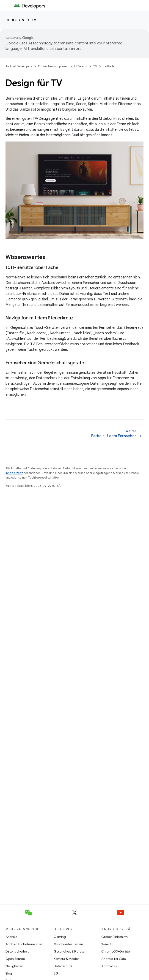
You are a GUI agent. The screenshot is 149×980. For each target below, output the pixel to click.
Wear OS (108, 944)
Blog (9, 973)
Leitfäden (110, 66)
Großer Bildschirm (115, 937)
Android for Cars (113, 959)
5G (56, 973)
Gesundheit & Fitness (69, 951)
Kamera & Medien (67, 959)
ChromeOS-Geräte (116, 951)
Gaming (60, 937)
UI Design (15, 20)
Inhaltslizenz (14, 473)
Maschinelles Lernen (68, 944)
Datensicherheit (17, 951)
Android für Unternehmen (24, 944)
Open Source (15, 959)
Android (11, 937)
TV (34, 20)
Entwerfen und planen (53, 66)
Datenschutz (63, 966)
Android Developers (19, 66)
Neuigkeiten (14, 966)
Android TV (109, 966)
